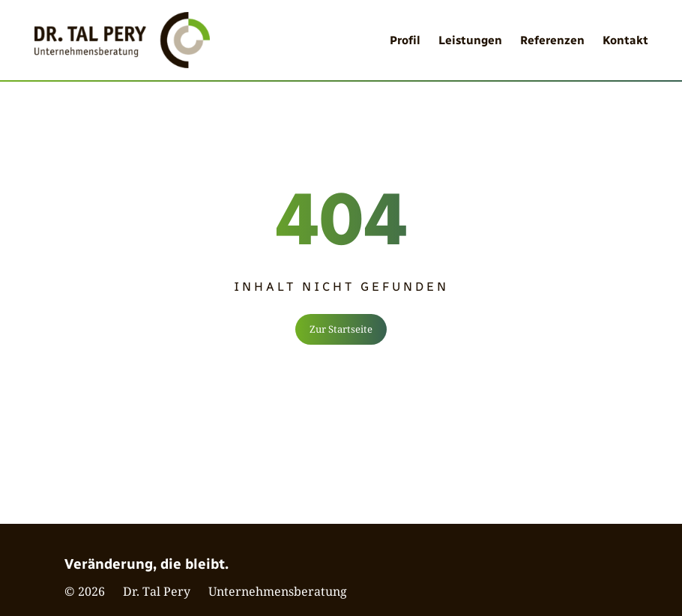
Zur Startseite (341, 329)
